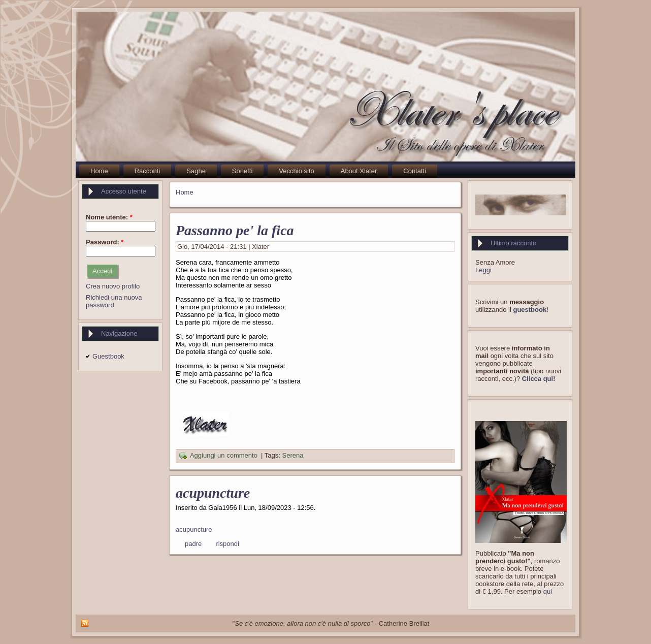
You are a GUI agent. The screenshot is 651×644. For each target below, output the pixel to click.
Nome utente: (109, 217)
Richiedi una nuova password (114, 301)
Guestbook (108, 356)
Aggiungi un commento (224, 456)
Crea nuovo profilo (113, 286)
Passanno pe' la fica (235, 230)
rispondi (227, 544)
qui (548, 591)
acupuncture (213, 493)
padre (193, 544)
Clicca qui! (539, 379)
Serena (293, 456)
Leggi (483, 270)
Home (185, 192)
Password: (105, 242)
